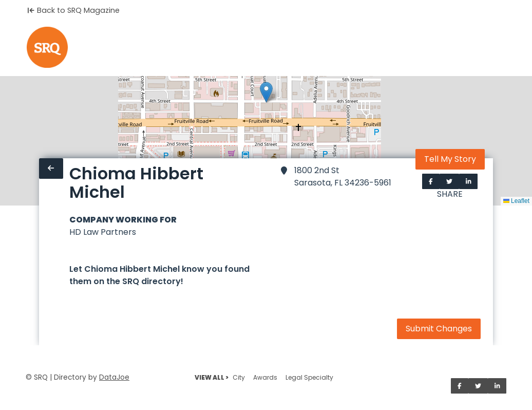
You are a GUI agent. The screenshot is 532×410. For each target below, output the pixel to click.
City (239, 377)
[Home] (47, 47)
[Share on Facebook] (431, 181)
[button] (266, 92)
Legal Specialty (309, 377)
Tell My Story (450, 159)
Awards (265, 377)
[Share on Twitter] (449, 181)
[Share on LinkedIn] (469, 181)
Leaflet (516, 201)
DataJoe (114, 377)
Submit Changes (439, 329)
